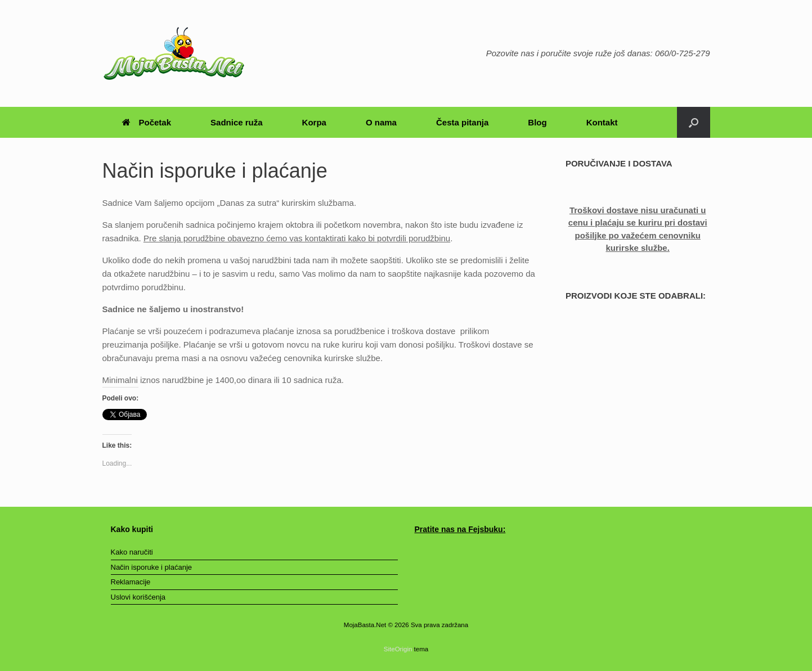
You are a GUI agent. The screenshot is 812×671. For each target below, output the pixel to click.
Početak (147, 122)
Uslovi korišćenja (138, 597)
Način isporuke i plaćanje (152, 567)
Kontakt (602, 122)
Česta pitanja (462, 122)
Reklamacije (131, 582)
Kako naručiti (132, 552)
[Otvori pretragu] (694, 122)
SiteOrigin (398, 649)
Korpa (314, 122)
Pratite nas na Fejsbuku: (460, 529)
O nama (381, 122)
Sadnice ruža (237, 122)
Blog (537, 122)
